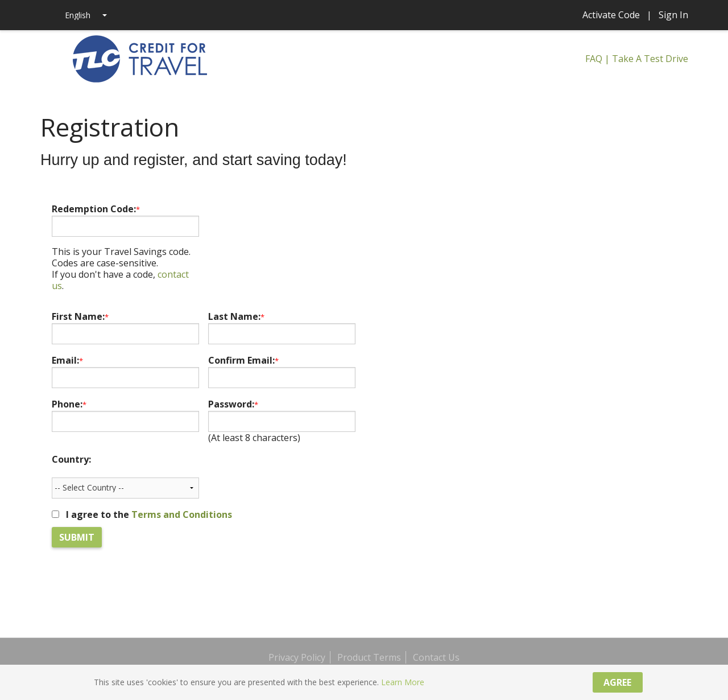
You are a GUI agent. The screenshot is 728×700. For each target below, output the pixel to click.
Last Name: (236, 316)
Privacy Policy (297, 657)
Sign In (673, 15)
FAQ (594, 59)
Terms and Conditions (182, 514)
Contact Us (436, 657)
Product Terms (369, 657)
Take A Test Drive (650, 59)
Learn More (403, 682)
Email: (67, 360)
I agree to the (149, 514)
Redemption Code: (96, 209)
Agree (617, 682)
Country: (71, 459)
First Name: (80, 316)
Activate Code (611, 15)
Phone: (69, 404)
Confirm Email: (243, 360)
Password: (233, 404)
